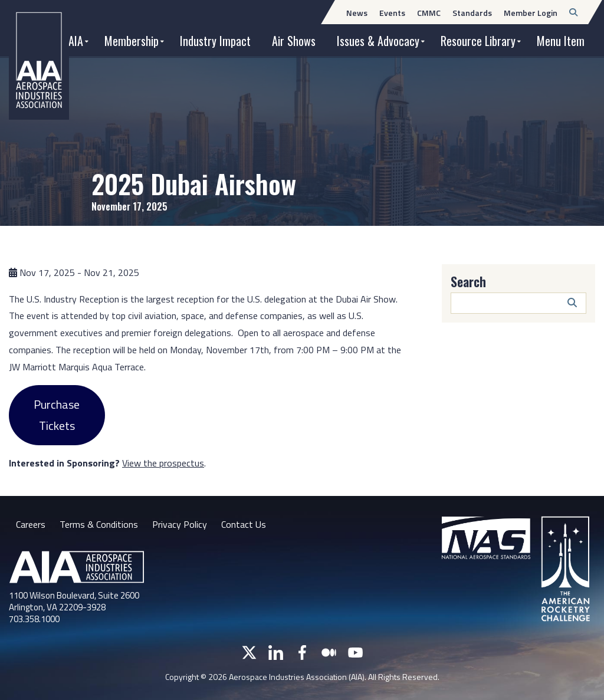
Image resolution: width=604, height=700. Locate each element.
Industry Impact (215, 41)
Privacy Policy (180, 524)
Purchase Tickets (57, 415)
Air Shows (294, 41)
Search (468, 281)
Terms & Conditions (99, 524)
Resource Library (478, 41)
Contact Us (244, 524)
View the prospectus (163, 463)
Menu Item (561, 41)
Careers (31, 524)
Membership (132, 41)
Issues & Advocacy (378, 41)
